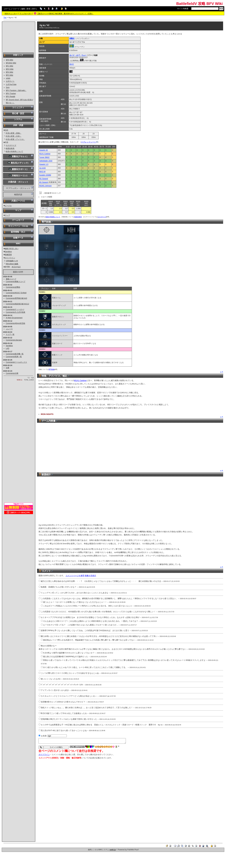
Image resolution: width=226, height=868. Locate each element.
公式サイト (10, 81)
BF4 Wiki (10, 72)
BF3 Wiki (10, 75)
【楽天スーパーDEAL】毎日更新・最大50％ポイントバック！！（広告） (65, 14)
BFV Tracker (11, 94)
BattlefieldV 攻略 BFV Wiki (199, 4)
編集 (23, 9)
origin (8, 78)
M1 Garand (44, 179)
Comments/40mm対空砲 (15, 323)
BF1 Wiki (10, 66)
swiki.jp (113, 850)
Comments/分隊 (12, 373)
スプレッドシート (89, 142)
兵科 (6, 130)
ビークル (8, 206)
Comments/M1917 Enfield (16, 293)
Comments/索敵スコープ (16, 282)
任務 (7, 368)
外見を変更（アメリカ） (15, 139)
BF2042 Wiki (11, 63)
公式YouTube (11, 84)
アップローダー (26, 14)
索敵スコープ (11, 279)
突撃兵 (72, 38)
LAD (7, 348)
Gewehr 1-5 (44, 164)
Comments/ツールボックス (16, 362)
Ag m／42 (44, 25)
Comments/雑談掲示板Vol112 (17, 304)
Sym (8, 87)
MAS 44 (42, 172)
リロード (16, 9)
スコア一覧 (10, 334)
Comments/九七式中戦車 (16, 312)
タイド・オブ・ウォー (78, 55)
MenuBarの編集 (12, 264)
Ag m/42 (42, 168)
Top (5, 18)
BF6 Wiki (10, 60)
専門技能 (51, 369)
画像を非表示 (90, 576)
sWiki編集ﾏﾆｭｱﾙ (12, 261)
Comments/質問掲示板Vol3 (16, 298)
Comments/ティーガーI (15, 310)
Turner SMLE (44, 157)
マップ (7, 215)
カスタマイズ (11, 145)
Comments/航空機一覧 (15, 354)
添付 (34, 9)
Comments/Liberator (14, 340)
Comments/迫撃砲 (13, 287)
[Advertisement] (19, 37)
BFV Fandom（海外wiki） (16, 90)
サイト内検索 (183, 9)
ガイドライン (10, 258)
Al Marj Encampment (14, 318)
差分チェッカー (11, 14)
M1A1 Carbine (45, 154)
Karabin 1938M (45, 175)
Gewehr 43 (43, 150)
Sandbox (8, 252)
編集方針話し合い (12, 249)
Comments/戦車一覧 (14, 357)
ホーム (8, 9)
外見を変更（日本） (14, 136)
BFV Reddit (11, 97)
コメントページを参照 (75, 576)
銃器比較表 (10, 148)
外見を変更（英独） (14, 133)
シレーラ (9, 329)
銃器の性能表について (14, 151)
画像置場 (8, 255)
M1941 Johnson (45, 186)
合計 (19, 267)
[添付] (72, 64)
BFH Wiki (10, 69)
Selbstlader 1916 (46, 161)
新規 (29, 9)
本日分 (14, 267)
